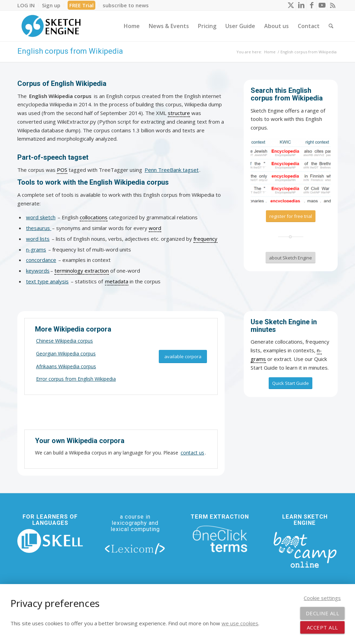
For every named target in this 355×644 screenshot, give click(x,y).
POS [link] (62, 170)
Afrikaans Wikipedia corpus (66, 366)
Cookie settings (322, 598)
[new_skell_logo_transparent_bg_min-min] (50, 541)
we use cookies (240, 623)
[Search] (331, 26)
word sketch (41, 217)
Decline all (323, 613)
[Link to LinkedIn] (301, 5)
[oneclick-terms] (220, 539)
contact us (192, 453)
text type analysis (47, 281)
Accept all (322, 627)
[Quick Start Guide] (291, 383)
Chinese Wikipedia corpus (64, 341)
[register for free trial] (291, 216)
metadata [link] (117, 281)
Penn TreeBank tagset (172, 170)
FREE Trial (81, 5)
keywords (38, 271)
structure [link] (179, 113)
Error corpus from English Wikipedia (76, 379)
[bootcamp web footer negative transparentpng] (305, 549)
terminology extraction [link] (82, 271)
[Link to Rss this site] (332, 5)
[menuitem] (28, 5)
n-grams (36, 249)
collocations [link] (94, 217)
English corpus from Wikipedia (70, 51)
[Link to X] (291, 5)
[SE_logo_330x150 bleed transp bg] (51, 26)
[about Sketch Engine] (291, 258)
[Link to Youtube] (322, 5)
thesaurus (39, 228)
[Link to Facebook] (311, 5)
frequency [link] (205, 239)
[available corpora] (183, 357)
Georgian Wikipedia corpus (66, 354)
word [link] (155, 228)
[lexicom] (135, 548)
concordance (41, 260)
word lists (38, 239)
